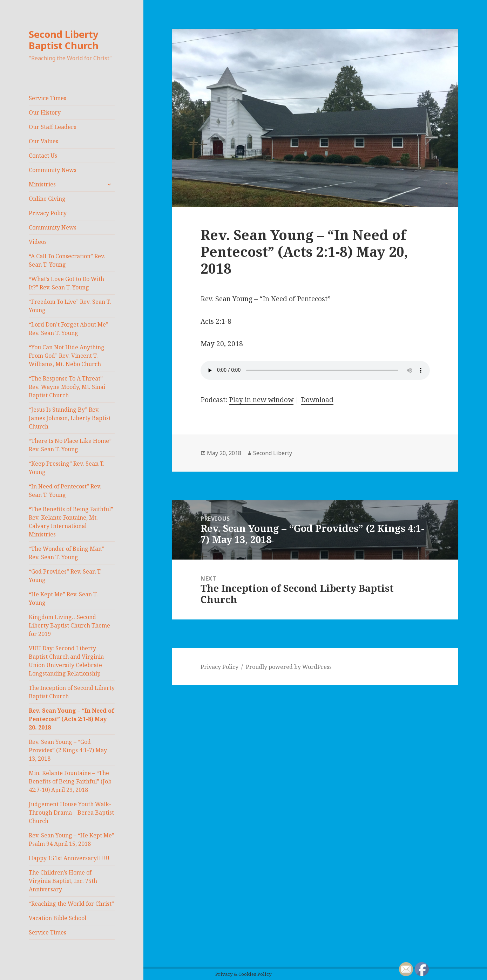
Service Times (48, 98)
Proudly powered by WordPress (289, 667)
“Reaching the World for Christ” (71, 904)
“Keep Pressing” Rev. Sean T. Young (67, 468)
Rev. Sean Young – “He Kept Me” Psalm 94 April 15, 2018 (72, 839)
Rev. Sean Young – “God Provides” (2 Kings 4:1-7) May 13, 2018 (68, 750)
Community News (53, 170)
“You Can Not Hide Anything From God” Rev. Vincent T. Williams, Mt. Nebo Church (67, 356)
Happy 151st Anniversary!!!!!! (69, 858)
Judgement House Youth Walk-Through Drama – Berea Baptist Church (71, 813)
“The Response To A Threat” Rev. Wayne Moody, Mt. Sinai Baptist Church (67, 387)
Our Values (43, 141)
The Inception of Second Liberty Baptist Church (72, 692)
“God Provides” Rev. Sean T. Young (65, 576)
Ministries (42, 184)
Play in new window (261, 400)
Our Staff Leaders (52, 127)
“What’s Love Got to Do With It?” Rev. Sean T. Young (66, 283)
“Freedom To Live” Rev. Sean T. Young (70, 306)
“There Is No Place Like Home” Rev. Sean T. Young (70, 445)
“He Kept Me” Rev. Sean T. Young (63, 598)
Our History (45, 112)
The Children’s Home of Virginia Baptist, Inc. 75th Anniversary (63, 881)
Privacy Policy (48, 213)
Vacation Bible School (58, 918)
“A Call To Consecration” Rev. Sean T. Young (67, 260)
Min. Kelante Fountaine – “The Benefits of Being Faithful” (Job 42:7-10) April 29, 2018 (70, 781)
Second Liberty (273, 453)
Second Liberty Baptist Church (64, 40)
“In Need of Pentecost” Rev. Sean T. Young (65, 491)
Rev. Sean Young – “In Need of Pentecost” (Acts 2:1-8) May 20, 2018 (72, 719)
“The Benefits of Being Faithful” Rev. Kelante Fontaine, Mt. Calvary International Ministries (71, 522)
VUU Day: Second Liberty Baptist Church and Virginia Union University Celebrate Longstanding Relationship (66, 661)
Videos (38, 242)
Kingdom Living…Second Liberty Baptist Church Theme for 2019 (69, 625)
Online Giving (47, 199)
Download (317, 400)
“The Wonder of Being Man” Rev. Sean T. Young (66, 553)
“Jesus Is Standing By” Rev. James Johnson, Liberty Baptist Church (70, 418)
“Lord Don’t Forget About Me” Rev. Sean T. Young (69, 329)
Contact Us (43, 156)
